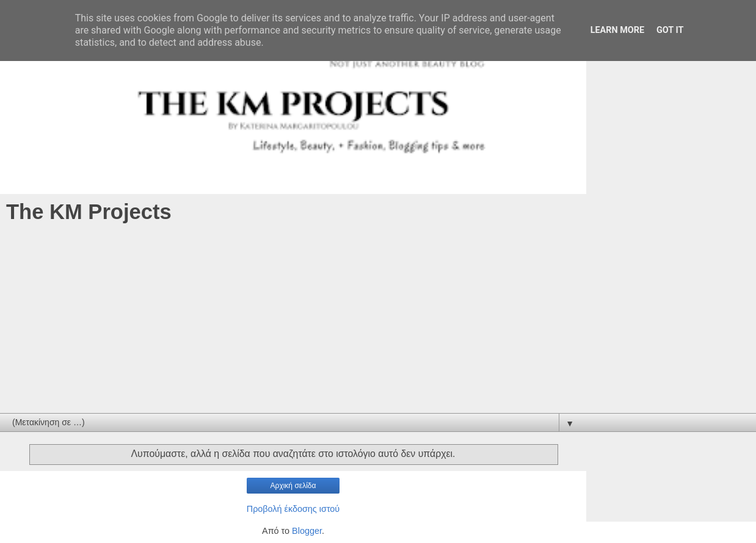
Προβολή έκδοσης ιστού (293, 509)
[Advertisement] (378, 322)
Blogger (307, 531)
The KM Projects (89, 212)
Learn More (617, 30)
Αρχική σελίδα (293, 486)
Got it (670, 30)
